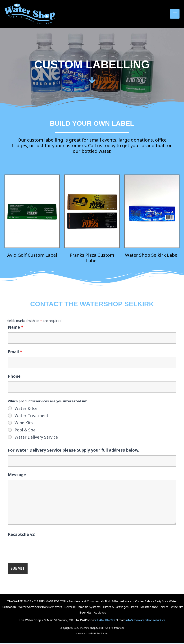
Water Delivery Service (36, 438)
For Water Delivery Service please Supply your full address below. (74, 451)
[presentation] (42, 549)
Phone (14, 377)
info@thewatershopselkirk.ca (145, 621)
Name (16, 328)
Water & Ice (26, 409)
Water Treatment (31, 416)
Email (15, 353)
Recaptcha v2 (21, 535)
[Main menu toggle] (175, 14)
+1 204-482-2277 (106, 621)
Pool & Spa (25, 431)
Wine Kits (24, 424)
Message (17, 476)
